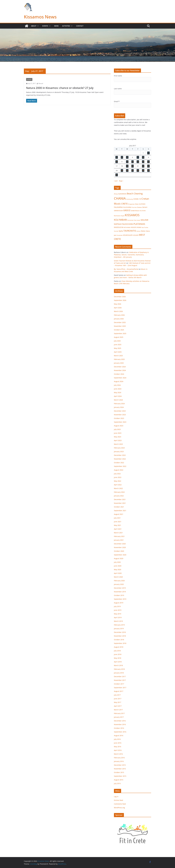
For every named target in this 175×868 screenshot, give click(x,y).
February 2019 (119, 625)
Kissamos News (40, 17)
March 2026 (118, 311)
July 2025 (117, 341)
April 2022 (118, 485)
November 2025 (120, 326)
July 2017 (117, 695)
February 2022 (119, 492)
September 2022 (120, 466)
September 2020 (120, 555)
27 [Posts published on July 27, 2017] (132, 171)
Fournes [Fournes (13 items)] (134, 207)
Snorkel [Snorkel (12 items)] (116, 231)
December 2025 (120, 322)
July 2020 (117, 562)
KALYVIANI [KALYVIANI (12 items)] (143, 211)
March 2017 (118, 710)
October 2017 (119, 684)
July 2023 (117, 429)
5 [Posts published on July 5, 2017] (127, 157)
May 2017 (118, 702)
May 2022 (118, 481)
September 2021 (120, 511)
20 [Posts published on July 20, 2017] (132, 166)
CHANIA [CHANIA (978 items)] (120, 198)
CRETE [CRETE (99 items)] (124, 204)
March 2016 (118, 754)
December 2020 (120, 544)
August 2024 (119, 381)
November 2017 (120, 680)
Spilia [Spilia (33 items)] (121, 231)
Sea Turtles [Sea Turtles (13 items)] (145, 227)
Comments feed (120, 804)
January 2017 (119, 717)
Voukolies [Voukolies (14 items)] (120, 235)
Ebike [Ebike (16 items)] (137, 204)
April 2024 (118, 396)
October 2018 (119, 640)
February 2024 (119, 404)
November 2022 (120, 459)
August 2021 (119, 514)
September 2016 (120, 732)
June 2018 (118, 654)
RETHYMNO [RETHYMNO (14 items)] (127, 227)
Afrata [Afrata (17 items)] (116, 194)
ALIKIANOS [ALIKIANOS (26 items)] (122, 194)
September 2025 (120, 333)
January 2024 (119, 407)
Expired (29, 79)
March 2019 (118, 621)
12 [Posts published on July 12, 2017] (127, 162)
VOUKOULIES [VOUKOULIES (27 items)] (128, 235)
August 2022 (119, 470)
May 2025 (118, 348)
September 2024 (120, 378)
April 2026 (118, 308)
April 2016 (118, 750)
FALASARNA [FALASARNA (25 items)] (118, 207)
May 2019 (118, 614)
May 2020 (118, 570)
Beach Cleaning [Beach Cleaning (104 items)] (135, 194)
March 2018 (118, 665)
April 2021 (118, 529)
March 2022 (118, 488)
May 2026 (118, 304)
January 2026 (119, 319)
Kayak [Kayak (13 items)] (123, 216)
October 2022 (119, 463)
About (34, 26)
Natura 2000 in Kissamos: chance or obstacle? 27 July (60, 88)
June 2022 (118, 477)
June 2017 (118, 699)
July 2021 (117, 518)
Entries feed (118, 800)
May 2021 (118, 525)
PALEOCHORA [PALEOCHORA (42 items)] (127, 224)
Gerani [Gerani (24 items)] (145, 207)
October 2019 (119, 595)
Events (45, 26)
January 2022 (119, 496)
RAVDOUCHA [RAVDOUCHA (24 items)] (119, 227)
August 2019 (119, 603)
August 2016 (119, 735)
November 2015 (120, 769)
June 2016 (118, 743)
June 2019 (118, 610)
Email (117, 101)
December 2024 (120, 367)
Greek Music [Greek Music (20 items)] (135, 211)
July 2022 (117, 474)
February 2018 (119, 669)
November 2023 (120, 415)
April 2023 (118, 440)
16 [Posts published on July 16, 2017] (148, 162)
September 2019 (120, 599)
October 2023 (119, 418)
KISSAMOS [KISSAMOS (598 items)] (132, 215)
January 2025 (119, 363)
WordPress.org (119, 808)
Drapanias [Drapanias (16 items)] (131, 204)
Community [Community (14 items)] (130, 199)
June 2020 (118, 566)
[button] (37, 26)
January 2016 (119, 761)
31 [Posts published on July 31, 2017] (117, 175)
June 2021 (118, 522)
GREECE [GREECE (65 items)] (127, 210)
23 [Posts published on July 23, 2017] (148, 166)
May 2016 (118, 747)
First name (118, 76)
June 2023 (118, 433)
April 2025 (118, 352)
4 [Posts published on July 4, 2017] (122, 157)
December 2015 (120, 765)
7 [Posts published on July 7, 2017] (138, 157)
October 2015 (119, 772)
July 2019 (117, 606)
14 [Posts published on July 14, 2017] (138, 162)
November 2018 (120, 636)
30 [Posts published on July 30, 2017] (148, 171)
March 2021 (118, 533)
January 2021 (119, 540)
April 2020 (118, 573)
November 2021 (120, 503)
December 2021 (120, 499)
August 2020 (119, 558)
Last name (118, 89)
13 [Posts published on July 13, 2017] (132, 162)
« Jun (116, 181)
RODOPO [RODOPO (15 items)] (134, 227)
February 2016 (119, 758)
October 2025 (119, 330)
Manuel (41, 83)
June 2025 (118, 345)
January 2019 (119, 629)
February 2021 (119, 536)
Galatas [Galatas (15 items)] (139, 207)
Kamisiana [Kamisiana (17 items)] (117, 216)
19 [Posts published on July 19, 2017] (127, 166)
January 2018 (119, 673)
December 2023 (120, 411)
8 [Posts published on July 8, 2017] (143, 157)
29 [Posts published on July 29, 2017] (143, 171)
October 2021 (119, 507)
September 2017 (120, 688)
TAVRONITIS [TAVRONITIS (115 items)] (130, 231)
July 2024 (117, 385)
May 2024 (118, 392)
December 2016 (120, 721)
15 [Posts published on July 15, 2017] (143, 162)
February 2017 (119, 713)
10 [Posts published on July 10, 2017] (117, 162)
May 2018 (118, 658)
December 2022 (120, 455)
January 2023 (119, 451)
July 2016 (117, 739)
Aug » (121, 181)
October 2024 (119, 374)
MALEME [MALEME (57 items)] (145, 220)
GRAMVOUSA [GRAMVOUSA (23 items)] (118, 211)
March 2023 (118, 444)
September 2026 (120, 300)
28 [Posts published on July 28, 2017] (138, 171)
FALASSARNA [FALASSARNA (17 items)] (127, 207)
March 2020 (118, 577)
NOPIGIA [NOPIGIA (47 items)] (118, 224)
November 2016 (120, 724)
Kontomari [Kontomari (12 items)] (131, 220)
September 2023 (120, 422)
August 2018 (119, 647)
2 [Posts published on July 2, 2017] (148, 153)
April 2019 (118, 617)
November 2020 (120, 547)
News (56, 26)
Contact (80, 26)
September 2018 (120, 643)
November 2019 (120, 592)
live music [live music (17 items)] (137, 220)
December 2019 (120, 588)
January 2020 (119, 584)
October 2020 (119, 551)
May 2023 (118, 437)
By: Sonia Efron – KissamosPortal (126, 269)
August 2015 (119, 780)
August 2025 (119, 337)
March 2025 (118, 356)
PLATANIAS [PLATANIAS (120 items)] (139, 224)
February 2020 (119, 581)
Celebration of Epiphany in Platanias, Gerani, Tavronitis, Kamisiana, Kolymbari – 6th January (131, 255)
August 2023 (119, 426)
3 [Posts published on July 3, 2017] (117, 157)
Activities (66, 26)
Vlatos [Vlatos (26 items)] (143, 231)
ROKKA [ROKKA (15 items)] (139, 227)
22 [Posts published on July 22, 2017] (143, 166)
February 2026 (119, 315)
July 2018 (117, 651)
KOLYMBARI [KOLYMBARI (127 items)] (120, 220)
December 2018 (120, 632)
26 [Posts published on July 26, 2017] (127, 171)
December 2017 (120, 676)
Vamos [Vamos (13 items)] (138, 231)
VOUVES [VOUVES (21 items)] (136, 235)
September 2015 (120, 776)
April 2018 (118, 662)
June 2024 (118, 389)
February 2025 (119, 359)
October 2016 (119, 728)
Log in (116, 797)
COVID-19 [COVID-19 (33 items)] (137, 199)
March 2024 (118, 400)
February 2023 (119, 448)
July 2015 (117, 783)
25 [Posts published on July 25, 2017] (122, 171)
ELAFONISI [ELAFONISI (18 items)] (142, 204)
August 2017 (119, 691)
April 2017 (118, 706)
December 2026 (120, 297)
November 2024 (120, 370)
